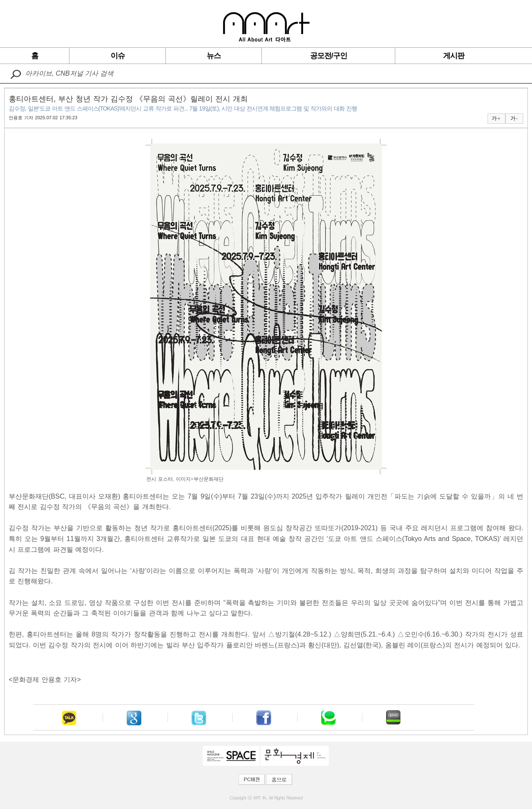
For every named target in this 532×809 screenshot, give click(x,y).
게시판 (454, 56)
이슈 (118, 56)
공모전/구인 (329, 56)
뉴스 (214, 56)
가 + (496, 118)
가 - (514, 118)
